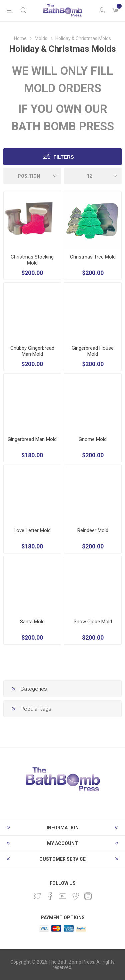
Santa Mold (32, 622)
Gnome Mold (93, 439)
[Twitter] (37, 896)
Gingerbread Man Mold (32, 439)
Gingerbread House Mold (93, 351)
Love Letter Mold (32, 530)
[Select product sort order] (32, 176)
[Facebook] (50, 896)
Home (20, 38)
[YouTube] (63, 896)
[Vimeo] (75, 896)
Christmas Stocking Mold (32, 260)
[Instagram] (88, 896)
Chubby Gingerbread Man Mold (32, 351)
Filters (63, 157)
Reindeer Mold (93, 530)
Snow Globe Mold (93, 622)
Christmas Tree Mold (93, 257)
